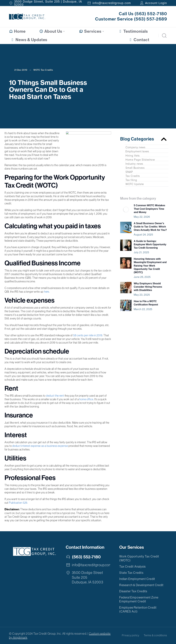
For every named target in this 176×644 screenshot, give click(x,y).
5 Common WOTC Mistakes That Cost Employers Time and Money (149, 209)
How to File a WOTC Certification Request (146, 303)
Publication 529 (18, 503)
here (47, 292)
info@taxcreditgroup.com (112, 3)
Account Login (156, 3)
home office (86, 399)
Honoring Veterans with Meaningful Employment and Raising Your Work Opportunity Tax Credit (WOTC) (150, 266)
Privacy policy (131, 635)
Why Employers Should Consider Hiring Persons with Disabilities (148, 287)
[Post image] (126, 209)
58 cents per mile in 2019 (88, 335)
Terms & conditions (155, 635)
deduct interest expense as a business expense (40, 446)
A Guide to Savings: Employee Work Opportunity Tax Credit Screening (150, 245)
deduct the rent (55, 396)
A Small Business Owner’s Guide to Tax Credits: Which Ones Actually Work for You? (150, 227)
